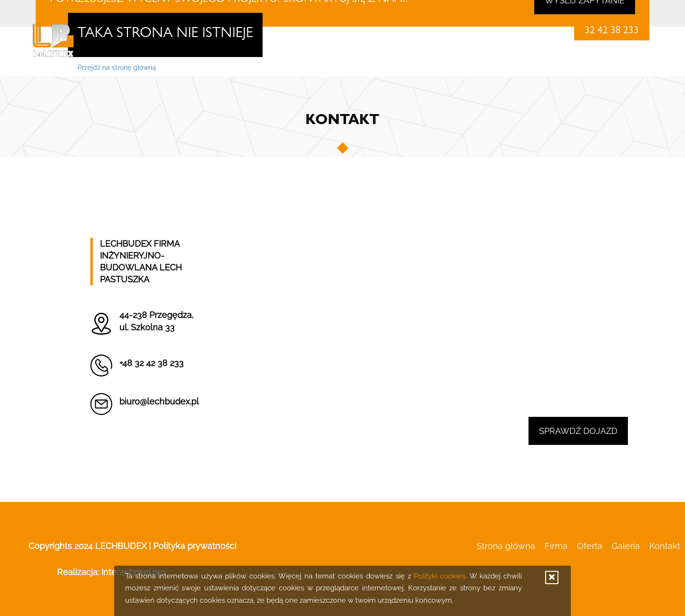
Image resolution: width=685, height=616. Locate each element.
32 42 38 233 (612, 32)
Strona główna (448, 67)
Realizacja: (111, 572)
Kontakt (633, 67)
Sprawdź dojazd (578, 431)
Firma (503, 67)
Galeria (590, 67)
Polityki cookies (440, 576)
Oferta (590, 546)
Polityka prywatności (195, 546)
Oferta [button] (545, 67)
